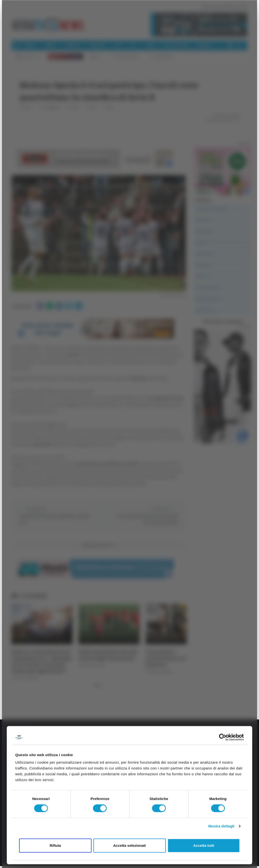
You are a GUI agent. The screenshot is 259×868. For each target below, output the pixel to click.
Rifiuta (55, 845)
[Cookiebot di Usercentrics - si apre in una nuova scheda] (223, 737)
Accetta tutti (204, 845)
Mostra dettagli (221, 826)
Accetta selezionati (129, 845)
